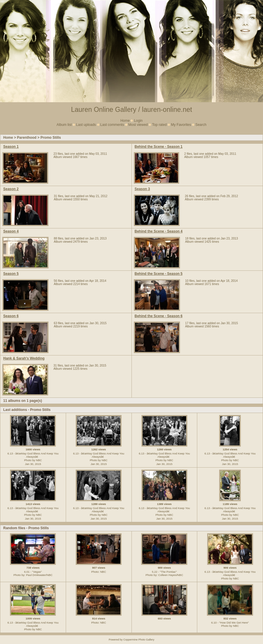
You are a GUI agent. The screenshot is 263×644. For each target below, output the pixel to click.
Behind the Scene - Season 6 (159, 316)
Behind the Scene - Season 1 (159, 147)
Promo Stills (51, 138)
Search (201, 125)
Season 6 (11, 316)
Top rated (159, 125)
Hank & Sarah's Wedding (24, 358)
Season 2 (11, 189)
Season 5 (11, 274)
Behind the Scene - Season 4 (159, 231)
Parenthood (27, 138)
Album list (64, 125)
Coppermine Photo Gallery (139, 640)
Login (138, 121)
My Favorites (181, 125)
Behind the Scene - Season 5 (159, 274)
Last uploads (86, 125)
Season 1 (11, 147)
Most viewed (138, 125)
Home (125, 121)
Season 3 (142, 189)
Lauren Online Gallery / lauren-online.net (131, 110)
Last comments (112, 125)
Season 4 (11, 231)
